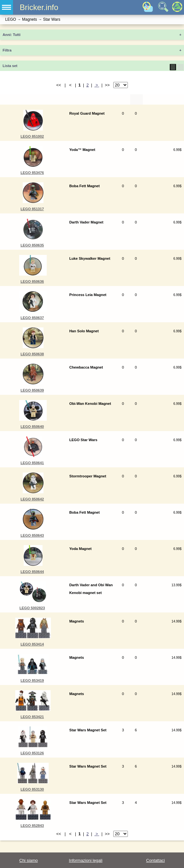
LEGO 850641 (32, 463)
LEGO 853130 (32, 789)
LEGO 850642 (32, 499)
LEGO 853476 (32, 173)
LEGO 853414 (32, 644)
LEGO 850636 (32, 281)
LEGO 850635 (32, 245)
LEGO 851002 (32, 136)
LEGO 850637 (32, 318)
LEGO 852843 (32, 826)
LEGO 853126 (32, 753)
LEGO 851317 (32, 209)
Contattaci (155, 860)
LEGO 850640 (32, 427)
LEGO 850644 (32, 572)
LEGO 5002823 (32, 608)
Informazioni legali (86, 860)
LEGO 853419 (32, 680)
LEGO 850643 (32, 535)
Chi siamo (29, 860)
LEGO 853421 (32, 717)
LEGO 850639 (32, 390)
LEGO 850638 (32, 354)
